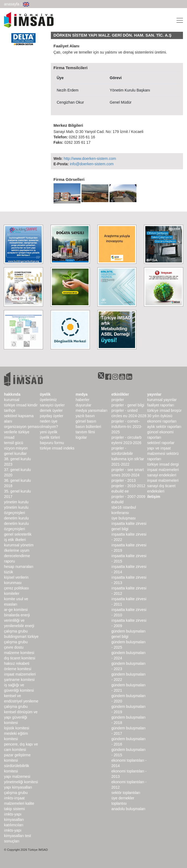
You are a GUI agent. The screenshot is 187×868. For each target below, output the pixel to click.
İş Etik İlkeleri (15, 540)
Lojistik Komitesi (17, 728)
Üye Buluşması (124, 518)
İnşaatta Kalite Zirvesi (129, 523)
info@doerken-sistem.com (92, 164)
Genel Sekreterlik (18, 534)
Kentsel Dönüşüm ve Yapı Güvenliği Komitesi (21, 717)
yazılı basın (85, 416)
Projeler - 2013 (124, 480)
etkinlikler (120, 394)
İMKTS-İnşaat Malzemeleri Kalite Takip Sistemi (19, 803)
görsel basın (86, 421)
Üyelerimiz (48, 400)
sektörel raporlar (161, 443)
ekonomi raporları (162, 421)
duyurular (83, 405)
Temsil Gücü (14, 443)
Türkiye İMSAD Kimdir (21, 405)
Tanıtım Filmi (85, 432)
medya (82, 394)
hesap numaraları (19, 567)
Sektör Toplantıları (126, 793)
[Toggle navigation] (178, 20)
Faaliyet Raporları (161, 405)
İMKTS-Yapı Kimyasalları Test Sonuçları (17, 836)
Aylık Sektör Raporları (164, 427)
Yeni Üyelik (49, 432)
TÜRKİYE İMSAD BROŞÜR (164, 410)
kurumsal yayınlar (162, 400)
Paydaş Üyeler (52, 416)
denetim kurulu (16, 518)
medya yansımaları (91, 410)
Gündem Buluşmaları (128, 631)
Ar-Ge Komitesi (16, 610)
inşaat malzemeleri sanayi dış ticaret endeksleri (163, 486)
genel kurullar (15, 454)
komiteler (12, 593)
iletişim (154, 497)
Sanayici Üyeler (52, 405)
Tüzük (8, 572)
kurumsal (12, 400)
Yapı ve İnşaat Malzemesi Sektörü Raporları (163, 454)
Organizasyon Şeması (22, 427)
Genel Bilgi (120, 529)
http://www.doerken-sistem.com (90, 159)
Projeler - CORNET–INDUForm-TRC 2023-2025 (127, 427)
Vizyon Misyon (16, 448)
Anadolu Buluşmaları (128, 809)
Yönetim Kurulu (16, 502)
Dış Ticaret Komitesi (20, 658)
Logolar (81, 437)
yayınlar (154, 394)
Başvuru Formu (52, 443)
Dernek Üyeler (51, 410)
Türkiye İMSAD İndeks (57, 448)
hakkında (12, 394)
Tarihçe (10, 410)
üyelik (45, 394)
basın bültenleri (88, 427)
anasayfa (12, 4)
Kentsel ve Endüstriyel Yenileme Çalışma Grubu (21, 701)
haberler (82, 400)
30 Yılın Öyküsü (160, 416)
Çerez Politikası (17, 588)
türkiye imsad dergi (163, 464)
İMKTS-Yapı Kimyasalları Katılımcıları (14, 820)
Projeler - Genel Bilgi (128, 405)
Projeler (118, 400)
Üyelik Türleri (50, 437)
